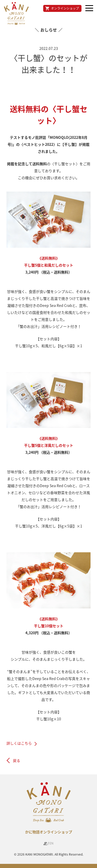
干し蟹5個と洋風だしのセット (49, 445)
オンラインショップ (65, 8)
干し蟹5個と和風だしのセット (49, 265)
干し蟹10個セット (49, 626)
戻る (17, 760)
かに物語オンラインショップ (49, 832)
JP (45, 843)
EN (51, 843)
